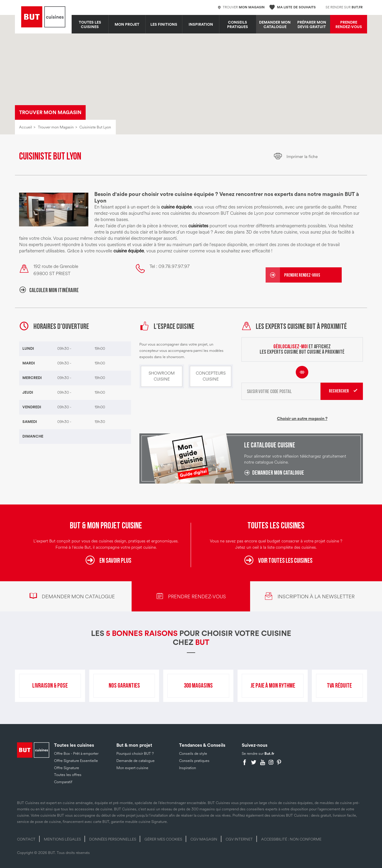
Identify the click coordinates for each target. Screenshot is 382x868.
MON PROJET (127, 24)
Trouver (241, 8)
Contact (26, 839)
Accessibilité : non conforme (291, 839)
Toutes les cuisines (90, 25)
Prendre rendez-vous (349, 25)
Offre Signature (67, 768)
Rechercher (339, 391)
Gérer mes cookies (163, 839)
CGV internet (239, 839)
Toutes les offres (68, 775)
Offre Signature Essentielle (76, 761)
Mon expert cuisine (132, 768)
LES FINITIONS (164, 24)
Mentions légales (62, 839)
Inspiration (201, 24)
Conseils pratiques (238, 25)
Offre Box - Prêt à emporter (76, 754)
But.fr (269, 754)
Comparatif (63, 782)
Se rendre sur (344, 7)
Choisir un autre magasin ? (302, 419)
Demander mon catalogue (275, 25)
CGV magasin (204, 839)
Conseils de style (193, 754)
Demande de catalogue (135, 761)
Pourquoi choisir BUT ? (135, 754)
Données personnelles (113, 839)
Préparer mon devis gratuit (312, 25)
